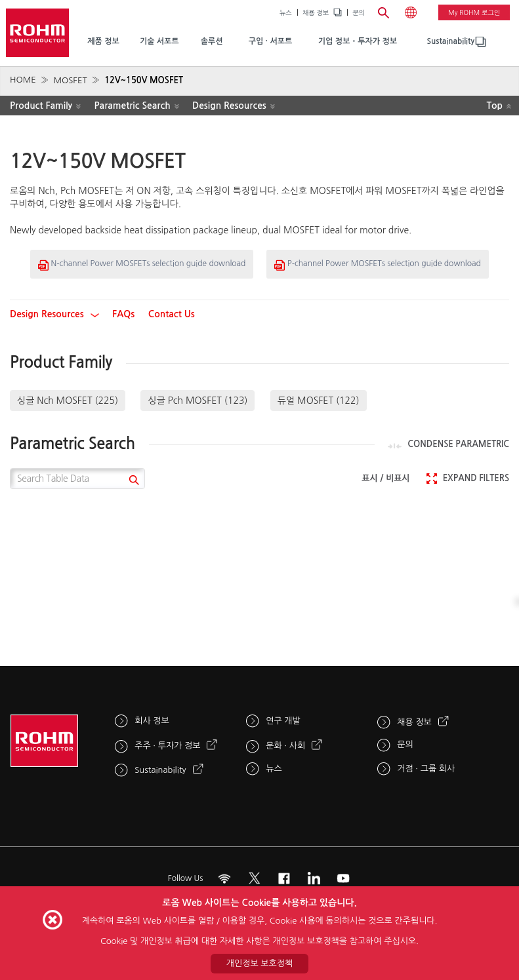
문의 (359, 12)
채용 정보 (316, 12)
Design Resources (229, 106)
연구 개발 (283, 721)
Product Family (41, 106)
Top (494, 106)
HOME (23, 80)
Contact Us (172, 314)
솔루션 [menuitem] (212, 41)
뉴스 (286, 12)
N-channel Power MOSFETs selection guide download (142, 265)
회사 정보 (152, 721)
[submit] (132, 481)
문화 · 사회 (285, 746)
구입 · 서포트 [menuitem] (271, 41)
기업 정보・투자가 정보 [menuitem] (358, 41)
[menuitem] (451, 42)
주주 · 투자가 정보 (167, 746)
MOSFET (70, 80)
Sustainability (451, 41)
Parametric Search (132, 106)
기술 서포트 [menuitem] (159, 41)
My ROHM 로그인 (474, 12)
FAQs (123, 314)
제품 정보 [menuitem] (103, 41)
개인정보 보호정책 (259, 963)
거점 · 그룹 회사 (426, 769)
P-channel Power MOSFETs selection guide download (377, 265)
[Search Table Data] (77, 479)
